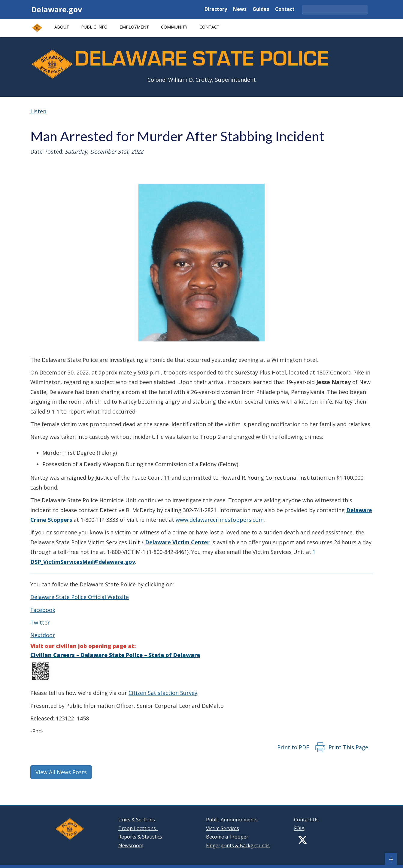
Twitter (40, 622)
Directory (216, 9)
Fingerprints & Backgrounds (238, 845)
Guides (261, 9)
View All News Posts (61, 772)
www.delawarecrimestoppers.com (220, 520)
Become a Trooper (227, 837)
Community (174, 27)
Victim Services (223, 828)
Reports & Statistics (140, 837)
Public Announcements (232, 820)
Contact (285, 9)
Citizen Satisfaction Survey (163, 693)
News (240, 9)
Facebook (43, 610)
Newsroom (131, 845)
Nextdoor (43, 635)
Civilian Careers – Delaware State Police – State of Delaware (115, 655)
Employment (134, 27)
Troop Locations (138, 828)
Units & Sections (137, 820)
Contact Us (306, 820)
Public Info (94, 27)
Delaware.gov (57, 9)
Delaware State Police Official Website (80, 597)
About (62, 27)
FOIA (299, 828)
